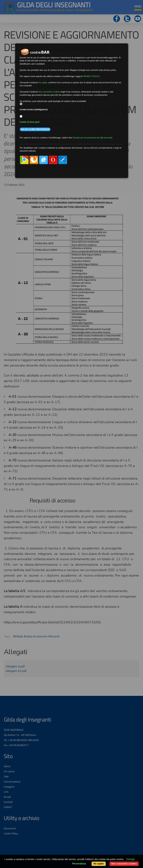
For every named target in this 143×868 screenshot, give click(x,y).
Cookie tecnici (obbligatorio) (34, 109)
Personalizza (79, 864)
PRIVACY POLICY (91, 76)
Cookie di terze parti (30, 122)
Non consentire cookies (124, 864)
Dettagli (130, 859)
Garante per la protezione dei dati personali (92, 138)
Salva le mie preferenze (35, 129)
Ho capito (99, 864)
